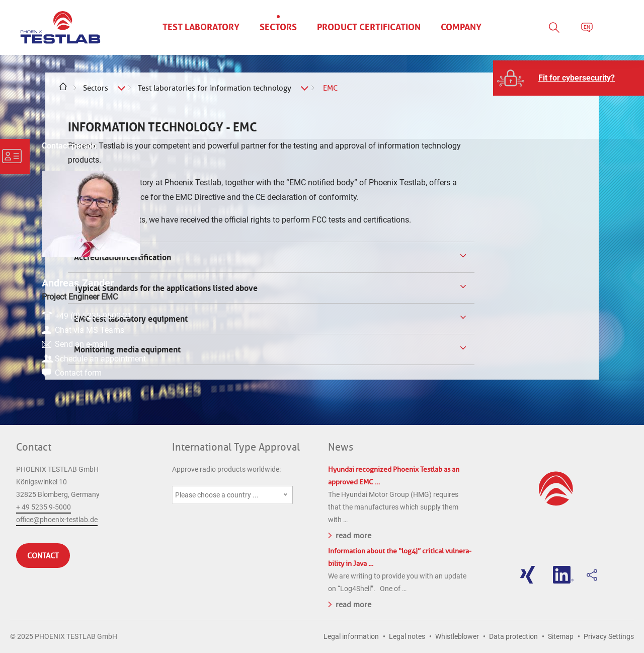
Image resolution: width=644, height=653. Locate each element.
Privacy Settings (609, 636)
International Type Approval (236, 447)
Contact (34, 447)
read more (350, 535)
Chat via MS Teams (586, 305)
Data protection (513, 636)
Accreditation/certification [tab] (122, 257)
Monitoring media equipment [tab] (126, 349)
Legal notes (407, 636)
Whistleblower (457, 636)
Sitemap (561, 636)
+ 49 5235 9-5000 (44, 507)
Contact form (575, 369)
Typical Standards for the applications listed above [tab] (165, 288)
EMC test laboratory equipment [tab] (130, 319)
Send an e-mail (578, 321)
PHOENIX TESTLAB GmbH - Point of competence (60, 28)
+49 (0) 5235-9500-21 (590, 288)
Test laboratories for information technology (215, 88)
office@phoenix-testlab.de (57, 520)
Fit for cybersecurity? (577, 78)
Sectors (96, 88)
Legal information (351, 636)
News (341, 447)
